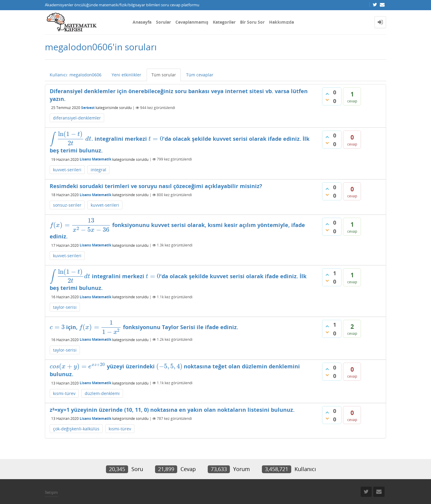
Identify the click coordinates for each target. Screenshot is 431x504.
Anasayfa (142, 22)
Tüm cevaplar (200, 75)
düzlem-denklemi (102, 393)
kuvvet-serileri (67, 170)
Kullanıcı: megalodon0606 (76, 75)
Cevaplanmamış (192, 22)
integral (98, 170)
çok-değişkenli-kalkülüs (76, 429)
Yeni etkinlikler (126, 75)
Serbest (88, 108)
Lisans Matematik (95, 159)
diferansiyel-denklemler (77, 118)
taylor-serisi (65, 307)
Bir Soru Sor (252, 22)
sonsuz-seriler (67, 205)
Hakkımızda (281, 22)
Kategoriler (224, 22)
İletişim (51, 492)
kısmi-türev (64, 393)
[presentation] (71, 139)
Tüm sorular (164, 75)
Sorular (163, 22)
